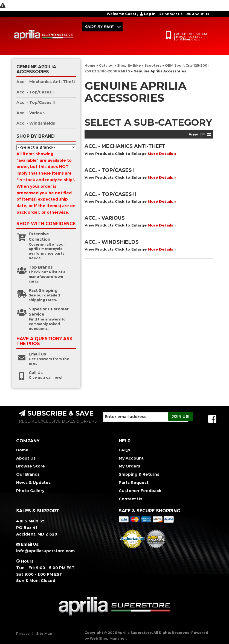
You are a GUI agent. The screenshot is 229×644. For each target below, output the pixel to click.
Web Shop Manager (108, 638)
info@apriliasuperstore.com (45, 551)
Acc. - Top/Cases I (110, 170)
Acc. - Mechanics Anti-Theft (125, 146)
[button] (102, 27)
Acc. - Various (105, 218)
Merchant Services (132, 550)
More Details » (162, 154)
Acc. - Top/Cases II (110, 194)
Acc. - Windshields (112, 242)
